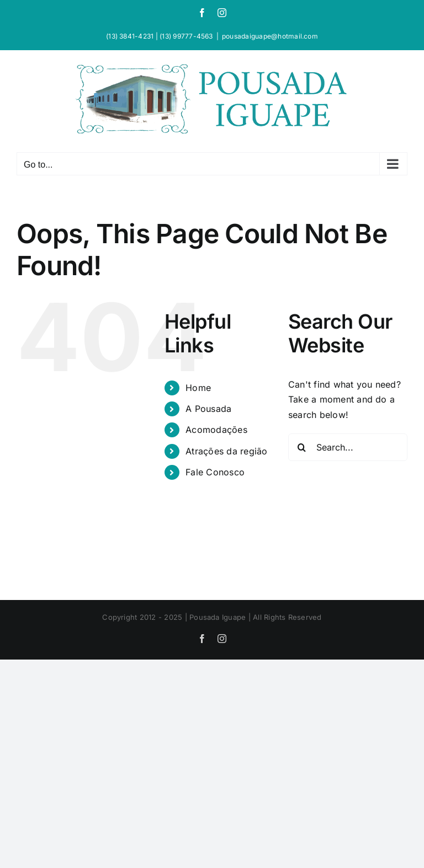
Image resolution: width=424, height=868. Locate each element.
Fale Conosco (215, 472)
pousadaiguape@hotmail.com (270, 36)
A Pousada (208, 409)
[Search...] (348, 447)
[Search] (302, 447)
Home (198, 388)
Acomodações (216, 430)
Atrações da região (226, 451)
